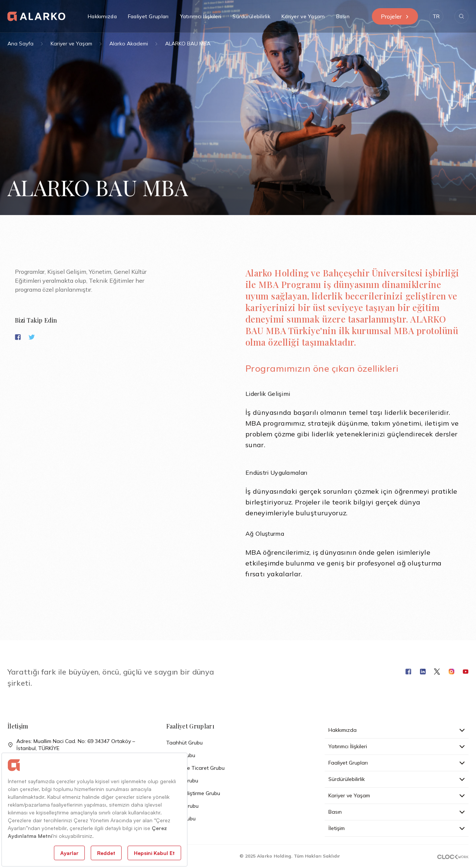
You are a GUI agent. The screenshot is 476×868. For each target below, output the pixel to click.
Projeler (395, 16)
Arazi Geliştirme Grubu (193, 793)
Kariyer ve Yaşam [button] (303, 16)
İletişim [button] (397, 828)
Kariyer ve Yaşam (71, 44)
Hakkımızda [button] (102, 16)
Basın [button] (343, 16)
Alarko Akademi (129, 44)
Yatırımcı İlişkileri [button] (201, 16)
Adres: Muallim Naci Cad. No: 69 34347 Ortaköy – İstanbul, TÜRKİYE (71, 745)
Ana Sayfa (20, 44)
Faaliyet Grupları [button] (148, 16)
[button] (436, 16)
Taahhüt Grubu (184, 743)
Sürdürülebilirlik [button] (251, 16)
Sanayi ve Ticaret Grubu (195, 768)
